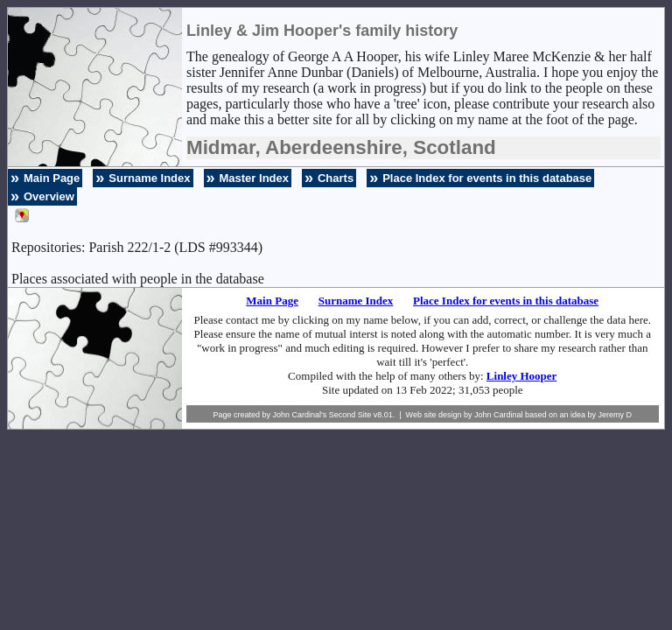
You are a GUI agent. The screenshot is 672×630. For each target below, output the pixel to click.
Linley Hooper (522, 376)
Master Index (254, 178)
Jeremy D (616, 415)
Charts (336, 178)
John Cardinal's (299, 415)
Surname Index (149, 178)
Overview (49, 196)
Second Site (350, 415)
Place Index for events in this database (487, 178)
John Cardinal (499, 415)
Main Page (52, 178)
